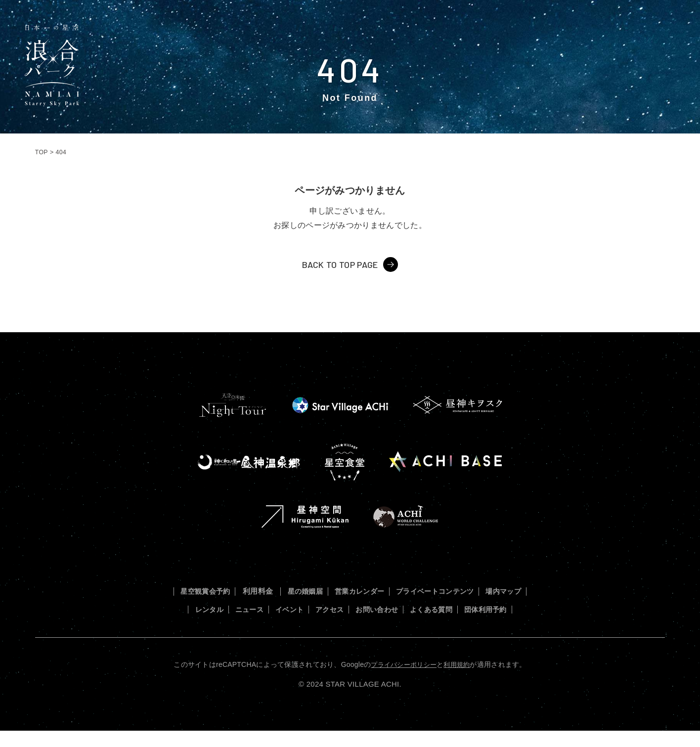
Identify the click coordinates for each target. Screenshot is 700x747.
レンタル (248, 609)
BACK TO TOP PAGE (340, 264)
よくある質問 (498, 609)
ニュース (293, 609)
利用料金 (275, 591)
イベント (339, 609)
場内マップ (198, 609)
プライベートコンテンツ (468, 591)
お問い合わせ (437, 609)
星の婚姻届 (324, 591)
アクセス (384, 609)
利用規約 (459, 681)
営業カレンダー (384, 591)
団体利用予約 (350, 627)
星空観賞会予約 (218, 591)
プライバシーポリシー (403, 681)
